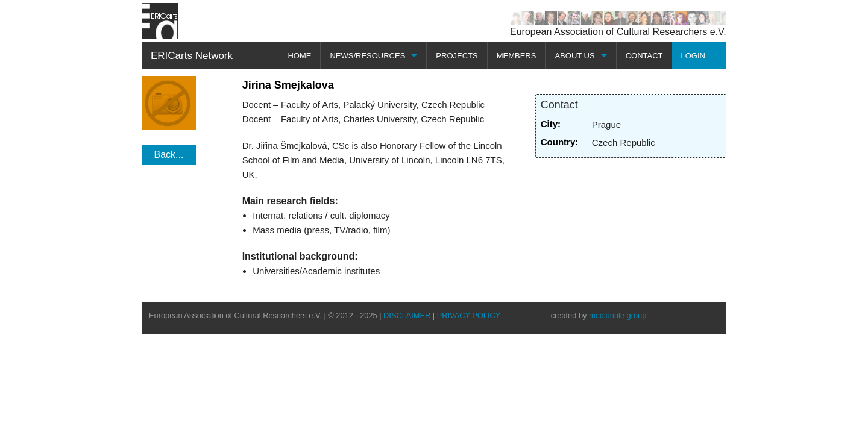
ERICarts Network (192, 56)
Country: (560, 142)
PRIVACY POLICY (469, 315)
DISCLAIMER (407, 315)
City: (551, 124)
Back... (169, 155)
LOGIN (693, 56)
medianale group (618, 315)
